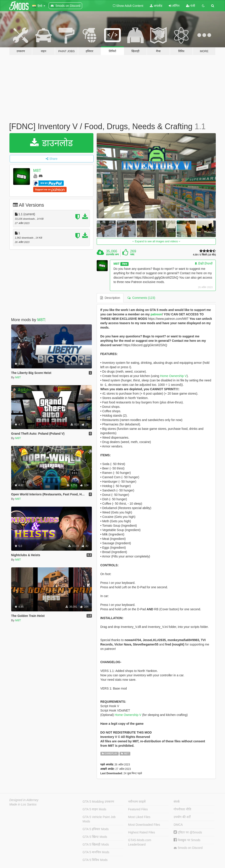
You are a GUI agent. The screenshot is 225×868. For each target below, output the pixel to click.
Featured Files (138, 809)
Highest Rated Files (142, 832)
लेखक (125, 264)
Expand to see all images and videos (156, 241)
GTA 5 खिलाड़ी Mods (96, 844)
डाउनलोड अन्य (112, 254)
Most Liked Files (139, 817)
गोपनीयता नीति (182, 809)
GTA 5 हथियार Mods (96, 829)
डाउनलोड (52, 143)
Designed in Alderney (24, 800)
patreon (156, 314)
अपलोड (156, 6)
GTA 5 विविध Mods (95, 860)
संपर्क (177, 802)
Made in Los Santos (23, 804)
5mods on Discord (188, 848)
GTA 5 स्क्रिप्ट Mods (95, 837)
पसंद (132, 254)
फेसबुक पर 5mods (187, 840)
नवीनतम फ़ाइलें (137, 802)
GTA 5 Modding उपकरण (98, 802)
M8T (37, 171)
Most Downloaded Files (144, 825)
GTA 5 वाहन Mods (94, 809)
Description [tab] (110, 298)
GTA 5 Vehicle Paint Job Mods (99, 819)
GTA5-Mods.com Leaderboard (140, 842)
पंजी (191, 6)
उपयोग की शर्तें (182, 817)
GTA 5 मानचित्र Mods (96, 852)
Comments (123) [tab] (141, 298)
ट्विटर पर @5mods (188, 832)
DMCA (178, 825)
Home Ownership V (173, 376)
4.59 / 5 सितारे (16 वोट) (204, 255)
